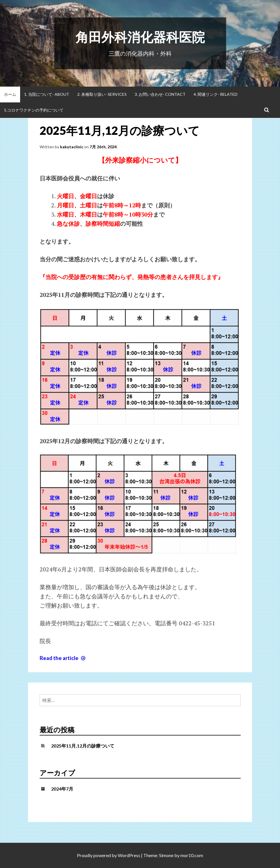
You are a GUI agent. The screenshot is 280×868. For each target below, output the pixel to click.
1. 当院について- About (47, 94)
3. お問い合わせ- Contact (160, 94)
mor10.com (192, 855)
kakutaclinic (72, 147)
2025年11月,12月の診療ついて (120, 131)
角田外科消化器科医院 (140, 37)
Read (63, 658)
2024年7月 (62, 789)
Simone (166, 855)
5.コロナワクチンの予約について (34, 110)
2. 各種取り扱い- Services (102, 94)
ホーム (10, 94)
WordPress (129, 855)
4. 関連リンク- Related (216, 94)
